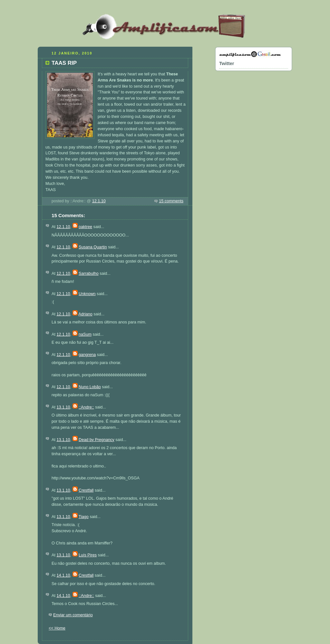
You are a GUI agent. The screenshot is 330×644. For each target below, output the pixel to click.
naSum (85, 334)
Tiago (84, 517)
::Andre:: (86, 407)
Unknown (87, 294)
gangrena (87, 355)
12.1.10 (99, 201)
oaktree (85, 227)
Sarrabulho (89, 274)
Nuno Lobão (90, 387)
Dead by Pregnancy (97, 440)
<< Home (57, 628)
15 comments (171, 201)
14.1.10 (63, 575)
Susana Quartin (93, 247)
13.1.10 (63, 407)
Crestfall (86, 490)
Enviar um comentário (73, 615)
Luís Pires (88, 555)
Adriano (85, 314)
